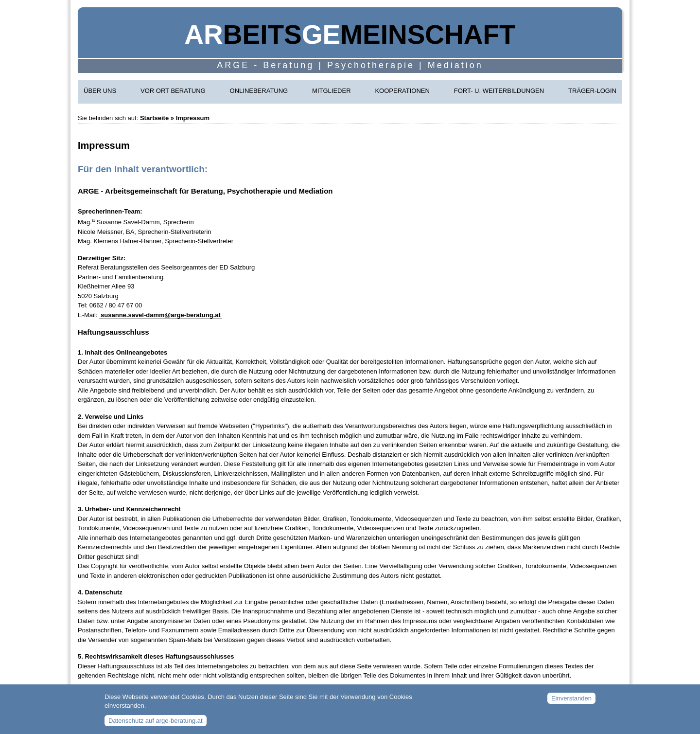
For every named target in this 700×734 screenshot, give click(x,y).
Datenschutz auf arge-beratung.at (156, 725)
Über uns (100, 91)
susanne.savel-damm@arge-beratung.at (161, 315)
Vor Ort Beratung (173, 91)
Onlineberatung (259, 91)
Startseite (154, 118)
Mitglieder (331, 91)
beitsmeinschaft (350, 35)
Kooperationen (402, 91)
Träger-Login (592, 91)
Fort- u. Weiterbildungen (499, 91)
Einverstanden (571, 702)
